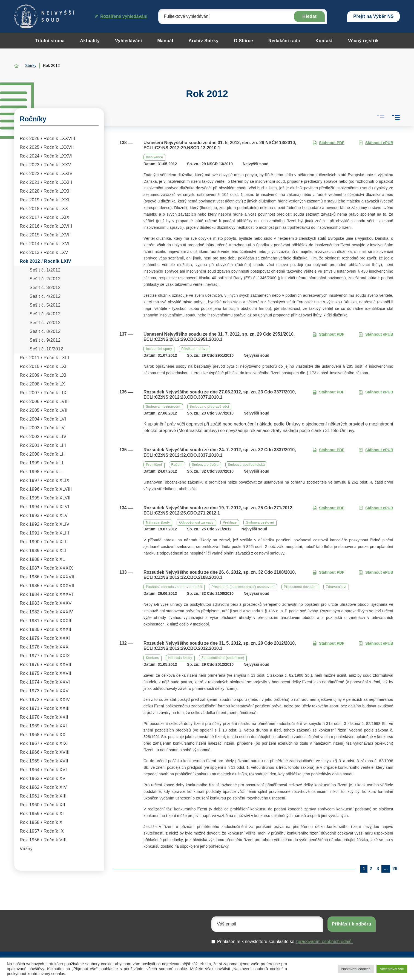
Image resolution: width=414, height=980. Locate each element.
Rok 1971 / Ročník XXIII (45, 708)
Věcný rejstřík (363, 41)
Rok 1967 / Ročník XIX (43, 743)
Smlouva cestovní (260, 522)
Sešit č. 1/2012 (45, 270)
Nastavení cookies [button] (356, 969)
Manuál (165, 41)
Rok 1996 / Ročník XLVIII (46, 489)
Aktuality (90, 41)
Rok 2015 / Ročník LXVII (45, 235)
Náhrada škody (158, 522)
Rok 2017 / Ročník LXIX (45, 217)
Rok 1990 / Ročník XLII (44, 542)
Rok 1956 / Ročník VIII (43, 840)
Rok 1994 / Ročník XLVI (44, 507)
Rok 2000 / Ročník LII (42, 454)
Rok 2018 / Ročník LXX (44, 209)
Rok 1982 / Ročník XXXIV (46, 612)
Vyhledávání (128, 41)
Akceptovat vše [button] (392, 969)
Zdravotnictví (336, 587)
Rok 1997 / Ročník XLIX (45, 480)
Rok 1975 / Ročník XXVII (45, 673)
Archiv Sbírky (204, 41)
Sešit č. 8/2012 (45, 331)
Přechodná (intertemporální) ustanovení (243, 587)
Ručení (177, 465)
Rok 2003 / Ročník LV (42, 428)
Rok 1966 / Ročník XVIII (45, 752)
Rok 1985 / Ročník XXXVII (47, 586)
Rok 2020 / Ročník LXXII (45, 191)
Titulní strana (50, 41)
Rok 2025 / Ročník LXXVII (47, 147)
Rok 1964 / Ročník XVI (43, 770)
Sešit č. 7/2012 (45, 323)
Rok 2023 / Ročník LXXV (45, 165)
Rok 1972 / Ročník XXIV (45, 700)
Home (16, 66)
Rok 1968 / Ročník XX (43, 735)
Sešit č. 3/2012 (45, 288)
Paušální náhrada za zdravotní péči (174, 587)
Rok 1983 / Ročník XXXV (46, 603)
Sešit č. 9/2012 (45, 340)
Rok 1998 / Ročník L (41, 472)
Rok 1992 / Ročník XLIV (45, 524)
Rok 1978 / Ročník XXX (44, 647)
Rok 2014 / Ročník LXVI (45, 244)
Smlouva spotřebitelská (246, 465)
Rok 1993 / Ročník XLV (44, 515)
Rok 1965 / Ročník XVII (44, 761)
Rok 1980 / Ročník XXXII (45, 629)
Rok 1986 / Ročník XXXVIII (48, 577)
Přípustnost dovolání (300, 587)
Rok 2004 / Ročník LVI (43, 419)
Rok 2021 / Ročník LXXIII (46, 182)
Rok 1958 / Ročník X (41, 822)
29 (395, 869)
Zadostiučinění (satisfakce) (223, 658)
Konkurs (153, 658)
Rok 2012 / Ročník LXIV (45, 261)
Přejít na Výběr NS (373, 16)
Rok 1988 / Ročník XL (42, 559)
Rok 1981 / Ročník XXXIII (46, 621)
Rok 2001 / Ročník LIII (43, 445)
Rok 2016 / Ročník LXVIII (46, 226)
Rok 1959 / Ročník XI (42, 814)
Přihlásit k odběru (352, 924)
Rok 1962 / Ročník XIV (43, 787)
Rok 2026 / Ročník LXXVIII (48, 138)
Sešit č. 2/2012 (45, 279)
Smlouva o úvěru (205, 465)
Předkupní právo (194, 349)
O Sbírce (243, 41)
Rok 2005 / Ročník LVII (44, 410)
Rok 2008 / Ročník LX (42, 384)
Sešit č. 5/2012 (45, 305)
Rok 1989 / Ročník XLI (43, 551)
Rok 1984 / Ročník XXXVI (46, 594)
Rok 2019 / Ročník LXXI (45, 200)
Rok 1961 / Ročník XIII (43, 796)
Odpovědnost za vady (196, 522)
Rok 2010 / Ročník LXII (44, 366)
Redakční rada (284, 41)
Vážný (26, 849)
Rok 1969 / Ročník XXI (43, 726)
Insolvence (154, 157)
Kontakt (324, 41)
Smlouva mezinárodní (163, 407)
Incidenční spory (159, 349)
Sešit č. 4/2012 (45, 296)
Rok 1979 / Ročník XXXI (45, 638)
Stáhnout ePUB (376, 143)
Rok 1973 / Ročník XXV (44, 691)
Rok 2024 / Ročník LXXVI (46, 156)
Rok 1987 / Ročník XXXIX (46, 568)
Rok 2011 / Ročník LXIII (44, 358)
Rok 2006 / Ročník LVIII (44, 402)
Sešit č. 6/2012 (45, 314)
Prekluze (230, 522)
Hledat (309, 16)
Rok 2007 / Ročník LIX (43, 393)
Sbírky (31, 65)
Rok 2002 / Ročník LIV (43, 437)
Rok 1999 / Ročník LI (41, 463)
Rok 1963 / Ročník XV (43, 778)
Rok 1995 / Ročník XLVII (45, 498)
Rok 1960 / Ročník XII (42, 805)
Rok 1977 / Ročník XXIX (45, 656)
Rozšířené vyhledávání (121, 16)
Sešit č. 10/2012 (46, 349)
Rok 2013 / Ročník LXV (44, 252)
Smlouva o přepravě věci (209, 407)
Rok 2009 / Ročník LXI (43, 375)
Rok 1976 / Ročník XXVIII (46, 665)
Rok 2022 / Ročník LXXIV (46, 174)
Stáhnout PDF (328, 143)
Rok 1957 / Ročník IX (42, 831)
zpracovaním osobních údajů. (324, 942)
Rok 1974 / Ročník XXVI (45, 682)
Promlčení (154, 465)
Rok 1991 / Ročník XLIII (44, 533)
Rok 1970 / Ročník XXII (44, 717)
